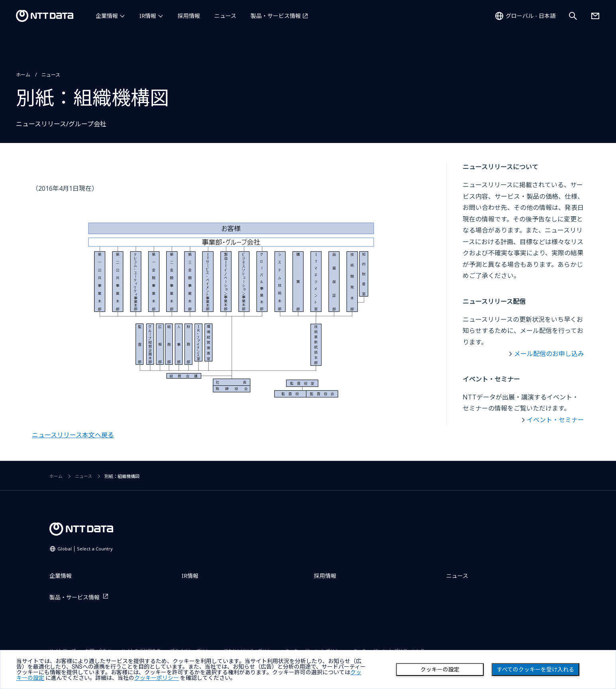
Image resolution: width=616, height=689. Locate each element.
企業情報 (107, 16)
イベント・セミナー (555, 420)
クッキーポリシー (157, 678)
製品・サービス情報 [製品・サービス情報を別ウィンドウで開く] (276, 16)
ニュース (225, 16)
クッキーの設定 (440, 669)
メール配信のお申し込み (549, 354)
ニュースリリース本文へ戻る (73, 435)
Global (85, 549)
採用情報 (189, 16)
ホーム (23, 75)
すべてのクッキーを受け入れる (536, 669)
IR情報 (148, 16)
